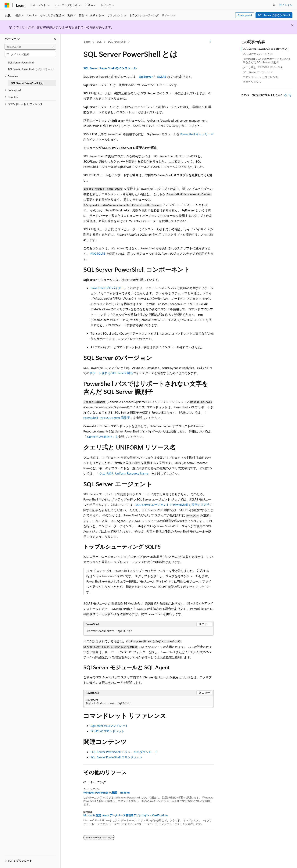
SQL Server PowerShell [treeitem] (21, 62)
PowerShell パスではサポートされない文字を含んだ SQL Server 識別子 (267, 60)
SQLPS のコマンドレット (107, 731)
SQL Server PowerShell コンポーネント (266, 49)
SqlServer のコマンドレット (109, 726)
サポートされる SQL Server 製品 (111, 373)
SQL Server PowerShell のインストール (110, 68)
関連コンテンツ (252, 82)
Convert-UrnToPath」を (103, 437)
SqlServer (146, 76)
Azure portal (245, 15)
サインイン (286, 5)
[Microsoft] (7, 5)
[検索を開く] (274, 5)
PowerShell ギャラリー (196, 134)
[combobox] (30, 47)
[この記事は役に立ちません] (290, 95)
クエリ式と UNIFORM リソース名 (263, 67)
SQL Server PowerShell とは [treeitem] (27, 83)
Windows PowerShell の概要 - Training (106, 793)
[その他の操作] (210, 42)
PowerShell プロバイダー (107, 288)
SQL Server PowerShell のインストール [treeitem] (30, 69)
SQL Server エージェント (258, 72)
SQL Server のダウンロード (274, 15)
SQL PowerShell (117, 42)
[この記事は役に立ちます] (286, 95)
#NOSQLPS (98, 253)
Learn (87, 42)
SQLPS (162, 76)
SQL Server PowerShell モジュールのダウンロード (124, 752)
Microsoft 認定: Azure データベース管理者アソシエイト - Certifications (126, 815)
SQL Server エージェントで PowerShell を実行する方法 (173, 505)
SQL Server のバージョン (258, 54)
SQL (99, 42)
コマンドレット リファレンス (260, 77)
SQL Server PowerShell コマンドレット (117, 757)
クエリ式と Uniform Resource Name (124, 473)
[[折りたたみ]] (55, 39)
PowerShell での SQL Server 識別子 (107, 418)
